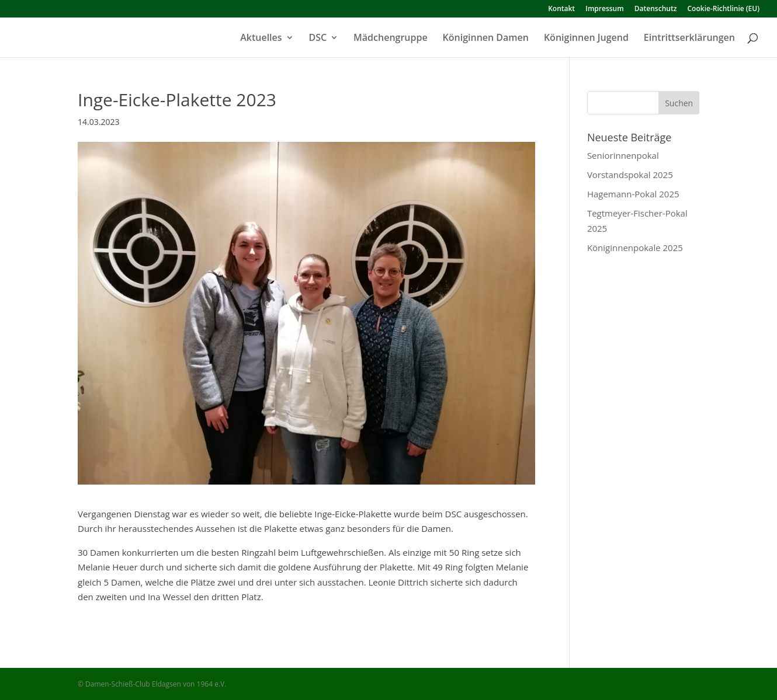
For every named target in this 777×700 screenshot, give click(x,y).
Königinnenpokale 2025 (635, 248)
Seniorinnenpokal (623, 155)
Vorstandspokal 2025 (630, 175)
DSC (318, 39)
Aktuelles (261, 39)
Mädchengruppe (391, 39)
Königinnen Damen (486, 39)
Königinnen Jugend (586, 39)
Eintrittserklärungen (689, 39)
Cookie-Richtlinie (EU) (724, 9)
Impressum (604, 9)
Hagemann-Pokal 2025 (633, 194)
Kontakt (561, 9)
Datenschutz (656, 9)
